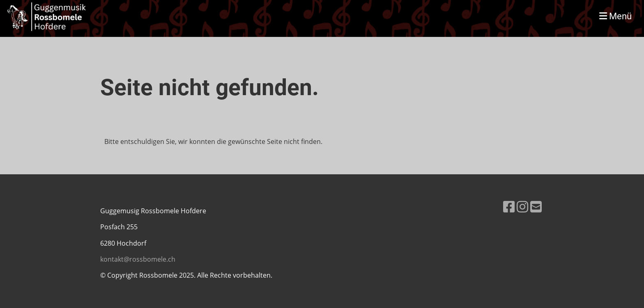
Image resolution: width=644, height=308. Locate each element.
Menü (615, 16)
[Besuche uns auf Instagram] (522, 206)
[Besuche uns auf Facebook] (509, 206)
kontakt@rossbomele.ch (138, 259)
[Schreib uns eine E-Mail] (536, 206)
